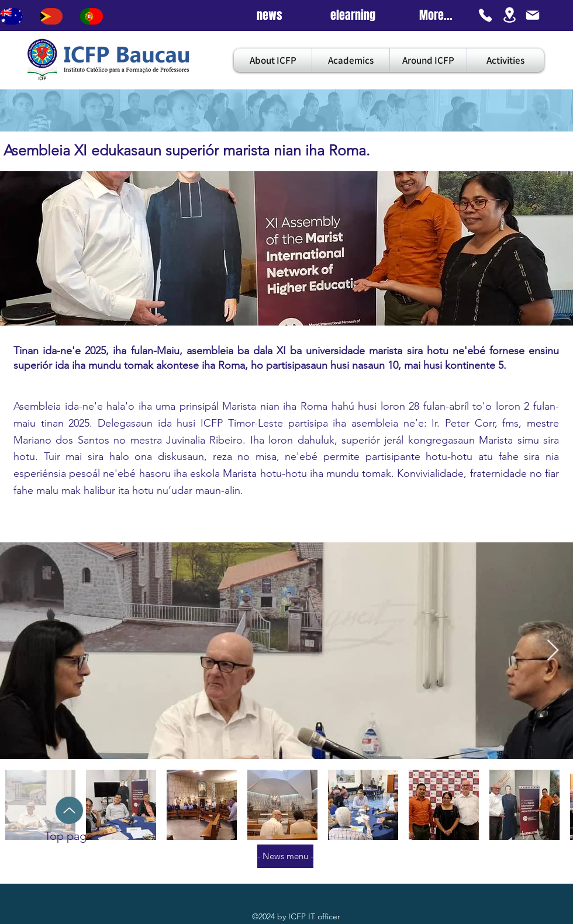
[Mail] (533, 15)
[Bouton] (11, 16)
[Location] (509, 15)
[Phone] (485, 15)
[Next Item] (553, 651)
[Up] (69, 810)
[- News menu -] (285, 856)
